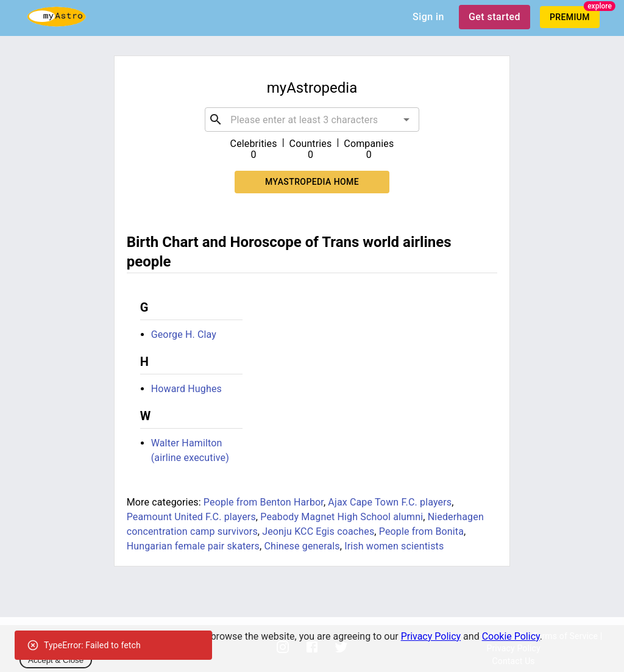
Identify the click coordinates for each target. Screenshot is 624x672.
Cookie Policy (511, 636)
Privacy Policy (431, 636)
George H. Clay (184, 334)
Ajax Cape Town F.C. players (390, 502)
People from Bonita (421, 531)
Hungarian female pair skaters (193, 546)
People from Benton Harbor (264, 502)
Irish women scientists (394, 546)
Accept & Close (56, 660)
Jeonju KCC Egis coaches (318, 531)
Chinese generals (302, 546)
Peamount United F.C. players (191, 517)
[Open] (406, 120)
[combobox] (312, 120)
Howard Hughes (186, 389)
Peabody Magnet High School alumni (342, 517)
